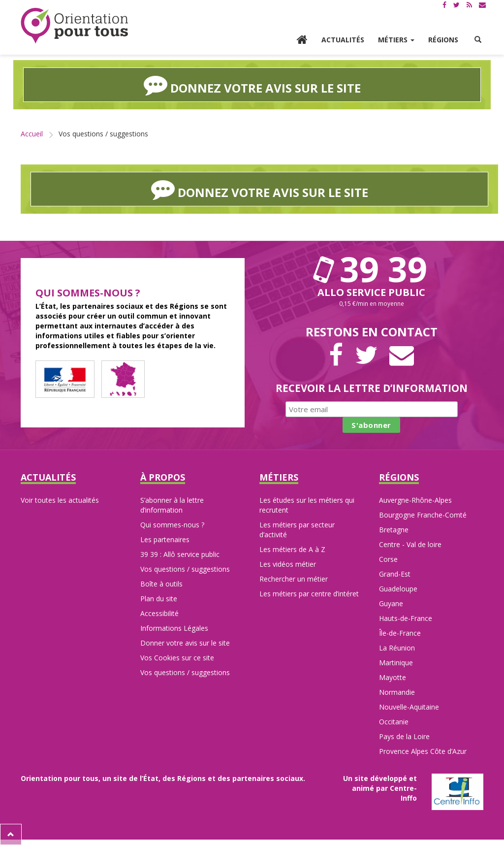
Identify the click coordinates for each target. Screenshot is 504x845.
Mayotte (393, 677)
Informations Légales (174, 628)
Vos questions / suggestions (185, 569)
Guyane (391, 603)
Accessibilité (159, 613)
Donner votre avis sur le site (185, 643)
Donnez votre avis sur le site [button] (252, 85)
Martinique (396, 663)
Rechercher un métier (294, 579)
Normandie (397, 692)
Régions (443, 40)
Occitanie (394, 722)
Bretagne (394, 530)
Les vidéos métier (288, 564)
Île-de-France (400, 633)
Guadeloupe (398, 589)
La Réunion (397, 648)
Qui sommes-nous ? (172, 525)
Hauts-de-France (406, 618)
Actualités (343, 40)
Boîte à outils (161, 584)
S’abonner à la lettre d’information (172, 505)
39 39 (372, 269)
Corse (388, 559)
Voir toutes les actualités (60, 500)
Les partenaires (165, 539)
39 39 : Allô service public (180, 554)
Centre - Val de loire (410, 544)
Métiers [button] (396, 40)
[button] (478, 40)
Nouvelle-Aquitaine (409, 707)
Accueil (32, 134)
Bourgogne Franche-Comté (423, 515)
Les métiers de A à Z (292, 549)
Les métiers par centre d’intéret (309, 594)
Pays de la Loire (404, 736)
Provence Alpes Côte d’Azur (423, 751)
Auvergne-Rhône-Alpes (415, 500)
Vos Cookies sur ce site (177, 658)
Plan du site (159, 599)
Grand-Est (395, 574)
